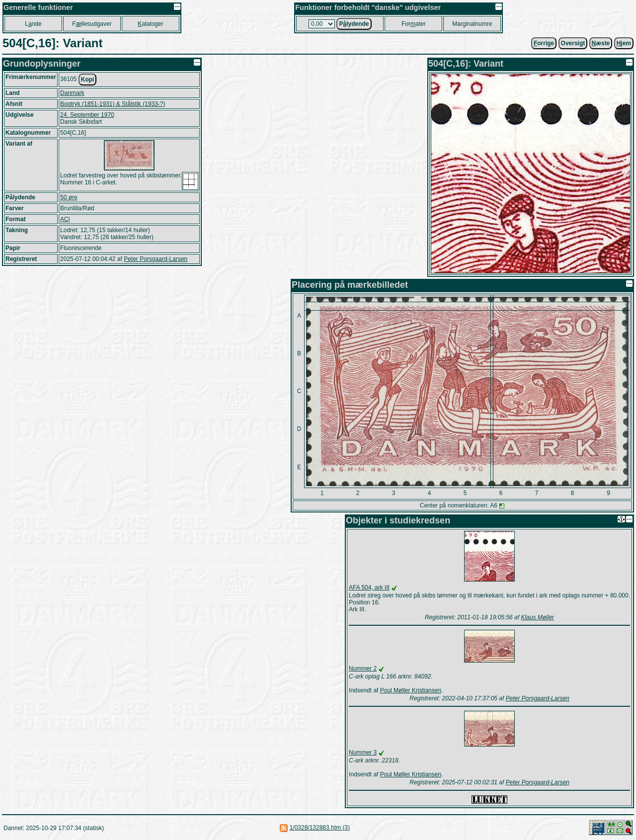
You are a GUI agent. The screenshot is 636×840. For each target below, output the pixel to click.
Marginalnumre (472, 24)
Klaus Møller (537, 617)
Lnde (33, 24)
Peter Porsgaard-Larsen (156, 259)
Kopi (88, 80)
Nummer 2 (363, 669)
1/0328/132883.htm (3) (320, 828)
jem (624, 43)
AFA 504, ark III (369, 588)
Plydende (354, 24)
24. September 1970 (87, 115)
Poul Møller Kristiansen (411, 690)
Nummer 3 (363, 753)
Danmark (72, 93)
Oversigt (573, 43)
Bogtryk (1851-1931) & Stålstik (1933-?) (113, 104)
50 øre (69, 197)
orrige (544, 43)
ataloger (150, 24)
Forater (414, 24)
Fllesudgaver (92, 24)
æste (601, 43)
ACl (65, 219)
